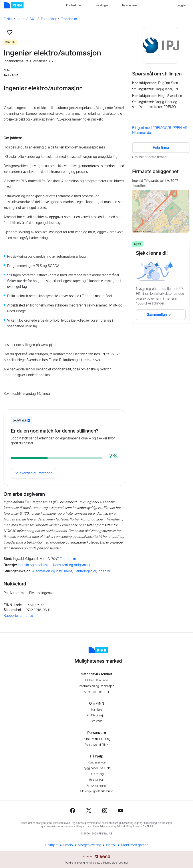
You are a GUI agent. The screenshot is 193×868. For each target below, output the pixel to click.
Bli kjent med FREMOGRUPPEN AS (160, 128)
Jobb (21, 19)
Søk (33, 19)
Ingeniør (104, 571)
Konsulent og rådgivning (71, 565)
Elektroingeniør (85, 571)
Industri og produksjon (35, 565)
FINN (8, 19)
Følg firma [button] (161, 147)
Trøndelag (48, 19)
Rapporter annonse (18, 616)
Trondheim (69, 19)
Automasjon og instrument (52, 571)
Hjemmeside (141, 133)
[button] (10, 32)
